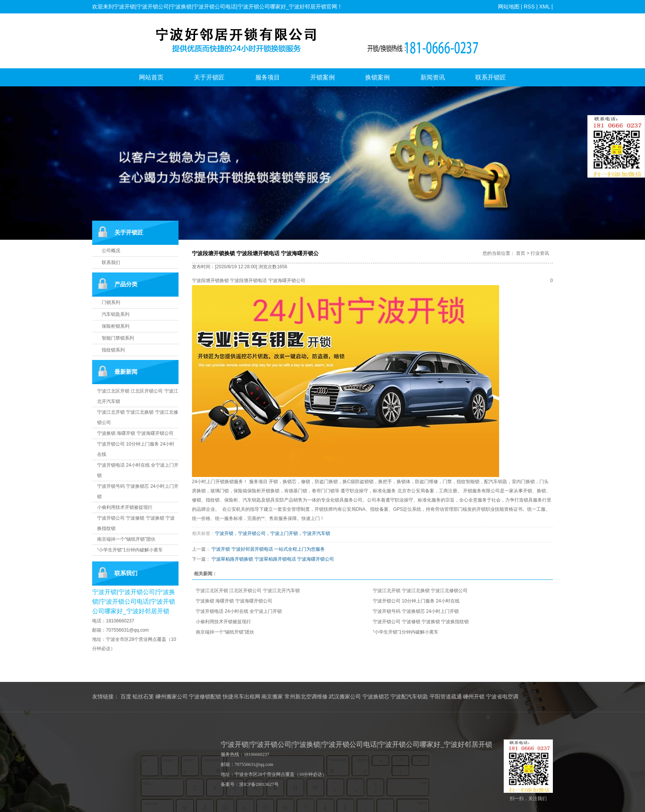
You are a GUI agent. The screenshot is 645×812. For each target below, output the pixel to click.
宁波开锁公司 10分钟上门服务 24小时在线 (416, 601)
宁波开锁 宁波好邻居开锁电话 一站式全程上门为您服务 (268, 549)
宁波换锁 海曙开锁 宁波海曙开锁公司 (135, 433)
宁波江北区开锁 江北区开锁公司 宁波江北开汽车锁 (248, 591)
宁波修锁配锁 (205, 697)
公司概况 (111, 251)
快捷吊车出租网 (241, 697)
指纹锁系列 (113, 350)
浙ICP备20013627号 (259, 784)
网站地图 (509, 7)
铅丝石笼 (143, 697)
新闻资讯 (433, 77)
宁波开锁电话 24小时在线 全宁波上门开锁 (239, 611)
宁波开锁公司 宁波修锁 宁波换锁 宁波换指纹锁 (421, 622)
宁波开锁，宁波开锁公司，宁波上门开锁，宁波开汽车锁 (273, 533)
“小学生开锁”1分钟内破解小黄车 (130, 550)
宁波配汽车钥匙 (409, 697)
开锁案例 (322, 77)
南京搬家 (272, 697)
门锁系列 (111, 302)
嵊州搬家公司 (172, 697)
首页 (521, 253)
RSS (529, 7)
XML (544, 7)
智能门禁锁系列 (118, 338)
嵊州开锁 (474, 697)
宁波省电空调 (502, 697)
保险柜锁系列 (116, 326)
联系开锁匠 (491, 77)
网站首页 (151, 77)
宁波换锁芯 (376, 697)
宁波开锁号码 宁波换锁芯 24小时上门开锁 (416, 611)
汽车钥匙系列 (116, 314)
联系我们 (111, 262)
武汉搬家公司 (345, 697)
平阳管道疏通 (446, 697)
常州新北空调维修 (306, 697)
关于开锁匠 (209, 77)
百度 (126, 697)
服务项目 (268, 77)
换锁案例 (377, 77)
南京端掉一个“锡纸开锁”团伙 (126, 539)
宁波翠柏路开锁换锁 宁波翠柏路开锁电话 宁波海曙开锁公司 (273, 559)
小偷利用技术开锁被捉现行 (125, 507)
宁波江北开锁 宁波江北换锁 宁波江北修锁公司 (420, 591)
